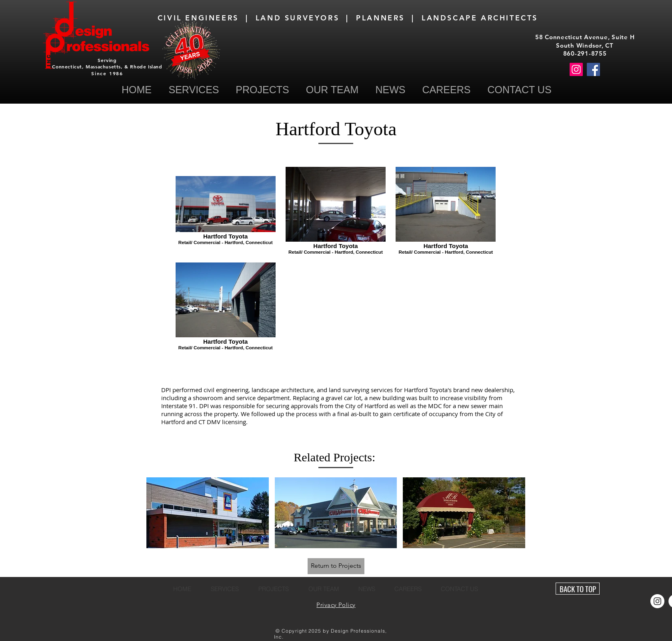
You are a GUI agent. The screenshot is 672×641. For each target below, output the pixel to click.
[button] (519, 90)
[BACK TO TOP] (578, 589)
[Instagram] (576, 69)
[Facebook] (593, 69)
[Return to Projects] (336, 566)
